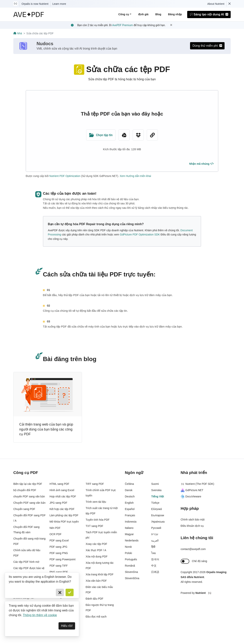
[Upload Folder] (101, 135)
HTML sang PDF (59, 484)
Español (130, 509)
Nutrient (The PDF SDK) (197, 484)
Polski (128, 553)
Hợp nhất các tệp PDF (63, 496)
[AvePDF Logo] (29, 14)
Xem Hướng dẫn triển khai (135, 176)
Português (131, 559)
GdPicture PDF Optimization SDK (140, 234)
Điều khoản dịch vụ (192, 526)
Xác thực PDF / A (96, 550)
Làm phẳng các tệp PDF (64, 515)
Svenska (156, 490)
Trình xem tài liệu (96, 502)
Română (130, 566)
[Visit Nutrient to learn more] (15, 4)
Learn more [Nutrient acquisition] (59, 4)
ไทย (153, 553)
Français (130, 515)
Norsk (128, 547)
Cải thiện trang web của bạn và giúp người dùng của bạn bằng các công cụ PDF (46, 429)
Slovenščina (132, 578)
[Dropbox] (138, 135)
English (129, 503)
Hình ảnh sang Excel (62, 490)
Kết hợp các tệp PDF (62, 509)
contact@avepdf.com (193, 549)
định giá (143, 14)
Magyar (129, 534)
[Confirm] (70, 592)
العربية (155, 540)
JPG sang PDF (58, 503)
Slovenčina (131, 572)
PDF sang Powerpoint (63, 559)
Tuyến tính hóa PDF (98, 520)
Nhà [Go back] (18, 33)
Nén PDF (55, 528)
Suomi (155, 484)
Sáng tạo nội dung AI (209, 14)
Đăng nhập (175, 14)
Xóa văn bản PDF (96, 581)
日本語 (155, 572)
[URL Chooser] (152, 135)
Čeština (129, 484)
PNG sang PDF (59, 572)
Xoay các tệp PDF (96, 544)
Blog (158, 14)
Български (158, 515)
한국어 (155, 559)
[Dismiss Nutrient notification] (230, 4)
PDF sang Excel (59, 540)
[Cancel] (60, 592)
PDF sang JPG (58, 547)
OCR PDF (56, 534)
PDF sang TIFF (59, 566)
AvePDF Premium (123, 25)
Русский (156, 528)
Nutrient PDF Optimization (65, 176)
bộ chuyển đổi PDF (25, 490)
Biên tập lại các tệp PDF (28, 484)
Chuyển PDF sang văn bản (29, 503)
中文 (154, 566)
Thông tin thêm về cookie (40, 615)
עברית (155, 534)
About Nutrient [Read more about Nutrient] (216, 4)
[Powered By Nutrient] (206, 593)
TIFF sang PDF (95, 484)
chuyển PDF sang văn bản (29, 496)
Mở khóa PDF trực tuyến (64, 522)
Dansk (129, 490)
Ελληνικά (157, 509)
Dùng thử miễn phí (207, 46)
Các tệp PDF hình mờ (26, 562)
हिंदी (153, 547)
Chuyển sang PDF (24, 509)
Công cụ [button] (124, 14)
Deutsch (130, 496)
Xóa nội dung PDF (97, 556)
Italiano (129, 528)
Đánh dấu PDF (94, 599)
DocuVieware (191, 496)
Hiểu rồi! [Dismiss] (67, 626)
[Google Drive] (124, 135)
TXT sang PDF (94, 526)
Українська (158, 522)
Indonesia (131, 522)
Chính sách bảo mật (193, 520)
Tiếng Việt (158, 496)
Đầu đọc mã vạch (96, 617)
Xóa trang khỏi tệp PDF (100, 574)
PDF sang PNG (59, 553)
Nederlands (132, 540)
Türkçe (155, 503)
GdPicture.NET (192, 490)
